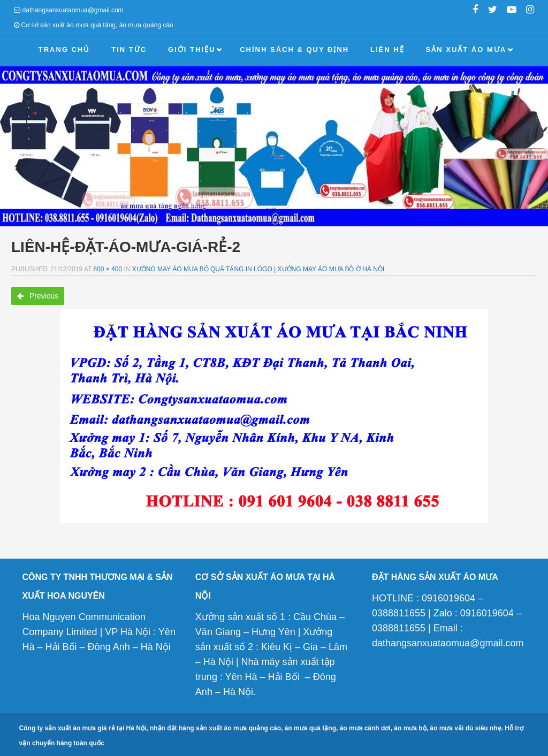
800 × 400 (108, 269)
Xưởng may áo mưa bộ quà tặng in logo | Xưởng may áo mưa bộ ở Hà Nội (258, 269)
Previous (38, 296)
